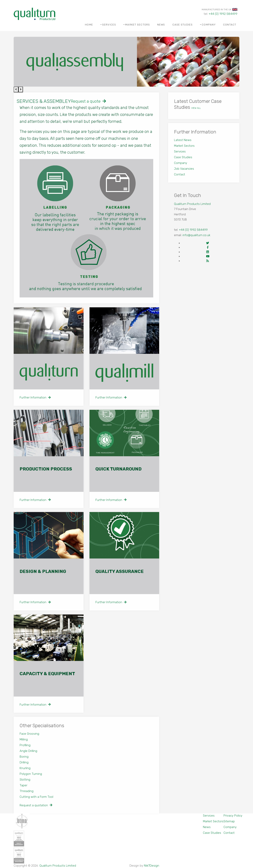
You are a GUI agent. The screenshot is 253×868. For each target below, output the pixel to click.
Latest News (183, 140)
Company (209, 25)
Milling (24, 739)
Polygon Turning (31, 774)
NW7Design (152, 866)
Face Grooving (29, 734)
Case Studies (183, 25)
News (161, 25)
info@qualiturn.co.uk (196, 235)
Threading (27, 791)
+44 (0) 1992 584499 (223, 14)
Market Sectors (137, 25)
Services (109, 25)
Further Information (35, 398)
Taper (23, 785)
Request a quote (88, 101)
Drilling (24, 762)
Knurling (25, 768)
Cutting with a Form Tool (36, 797)
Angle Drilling (28, 751)
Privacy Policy (233, 816)
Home (89, 25)
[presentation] (16, 89)
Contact (230, 25)
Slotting (25, 780)
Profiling (25, 745)
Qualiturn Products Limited (192, 204)
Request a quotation (36, 805)
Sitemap (229, 821)
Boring (24, 757)
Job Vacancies (184, 169)
